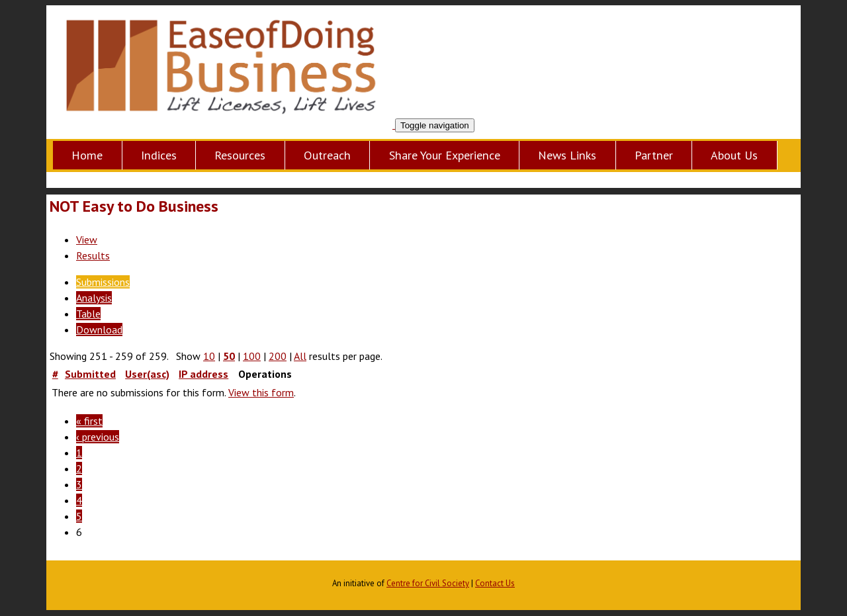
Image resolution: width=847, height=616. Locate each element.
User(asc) (147, 374)
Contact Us (495, 583)
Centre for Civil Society (428, 583)
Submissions (103, 282)
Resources (240, 155)
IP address (203, 374)
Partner (654, 155)
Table (88, 314)
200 (278, 356)
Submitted (90, 374)
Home (87, 155)
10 (209, 356)
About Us (734, 155)
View (87, 240)
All (300, 356)
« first (89, 421)
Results (93, 255)
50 (229, 356)
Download (99, 330)
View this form (261, 392)
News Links (567, 155)
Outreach (327, 155)
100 (252, 356)
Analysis (94, 298)
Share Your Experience (445, 155)
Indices (159, 155)
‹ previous (98, 437)
